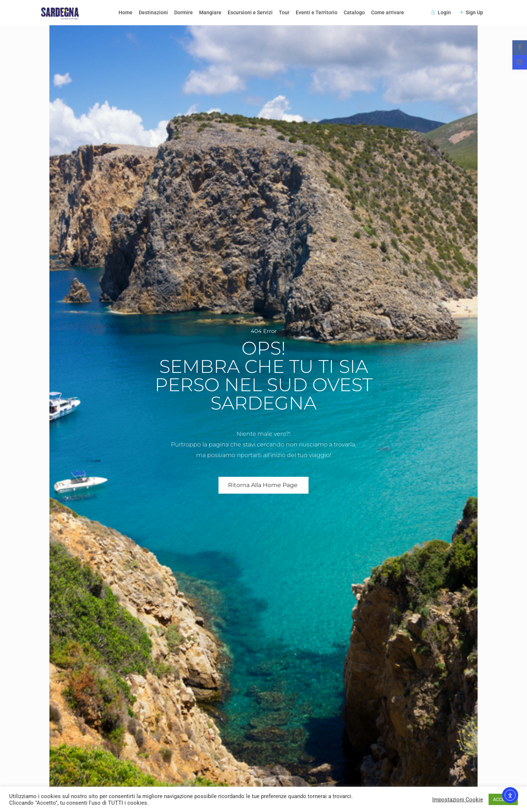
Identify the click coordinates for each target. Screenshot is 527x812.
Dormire (184, 12)
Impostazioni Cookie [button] (458, 800)
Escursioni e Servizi (250, 12)
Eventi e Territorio (317, 12)
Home (126, 12)
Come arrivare (388, 12)
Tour (284, 12)
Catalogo (354, 12)
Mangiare (210, 12)
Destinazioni (153, 12)
